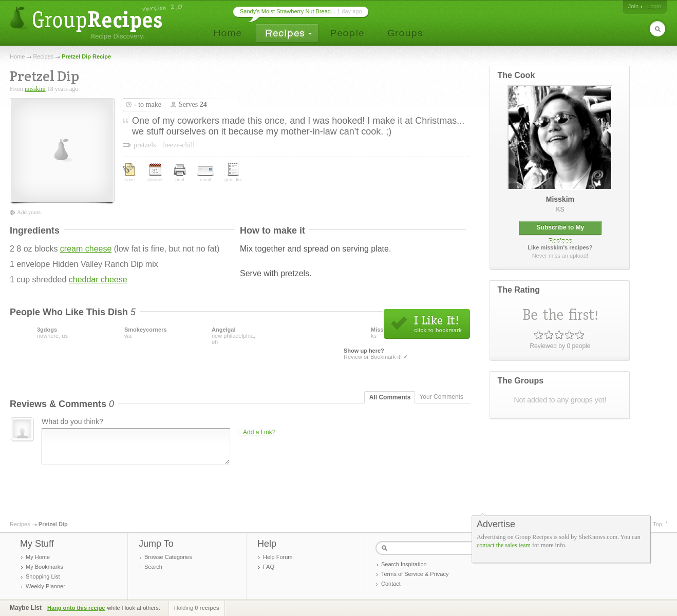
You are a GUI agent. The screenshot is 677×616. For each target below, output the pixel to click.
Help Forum (278, 557)
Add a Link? (259, 432)
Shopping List (43, 576)
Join (633, 6)
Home (17, 56)
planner (155, 173)
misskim (35, 89)
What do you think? (72, 421)
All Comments (390, 397)
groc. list (233, 172)
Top (657, 524)
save (130, 173)
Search (153, 567)
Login (654, 6)
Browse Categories (168, 557)
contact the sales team (504, 545)
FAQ (269, 567)
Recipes (43, 56)
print (180, 173)
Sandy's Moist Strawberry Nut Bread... (288, 11)
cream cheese (86, 249)
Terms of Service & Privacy (415, 574)
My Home (38, 557)
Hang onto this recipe (76, 608)
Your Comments (441, 397)
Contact (391, 584)
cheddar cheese (98, 280)
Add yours (29, 212)
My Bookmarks (44, 567)
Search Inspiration (404, 564)
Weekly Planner (45, 586)
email (205, 174)
